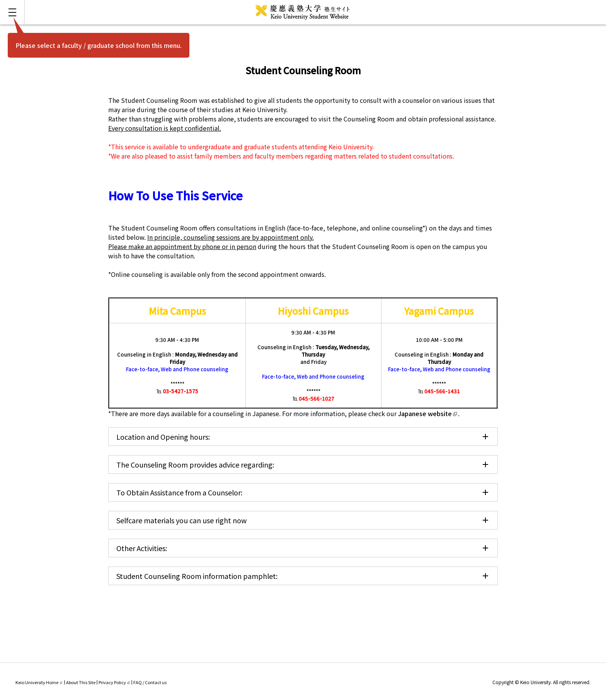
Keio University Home (39, 682)
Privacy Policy (114, 682)
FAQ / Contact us (150, 682)
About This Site (81, 682)
